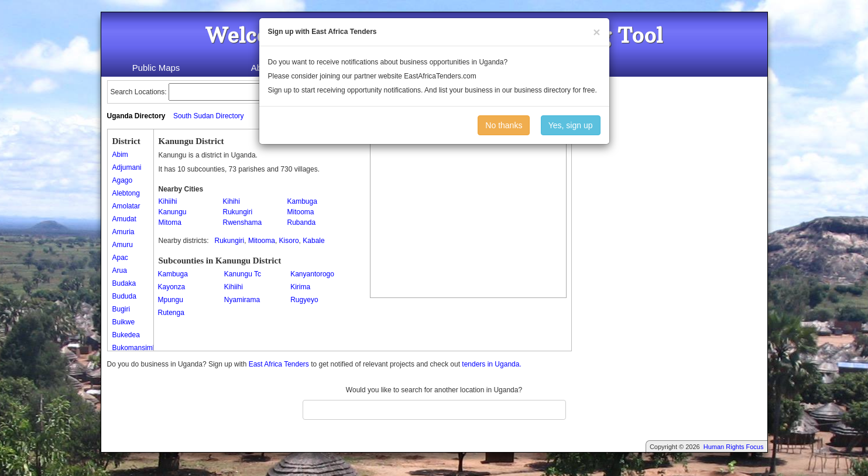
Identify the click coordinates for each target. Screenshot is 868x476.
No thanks (504, 125)
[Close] (596, 32)
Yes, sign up (571, 125)
